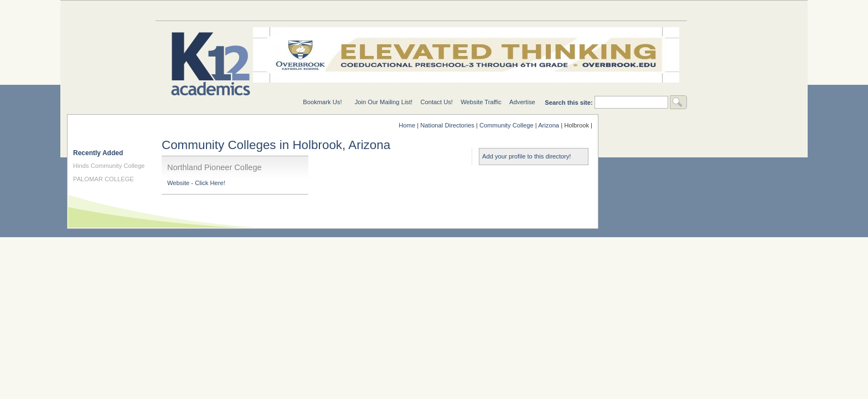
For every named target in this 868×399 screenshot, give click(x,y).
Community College (507, 125)
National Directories (377, 10)
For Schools (466, 10)
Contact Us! (436, 102)
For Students (643, 10)
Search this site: (570, 103)
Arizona (549, 125)
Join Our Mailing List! (384, 102)
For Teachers (554, 10)
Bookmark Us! (322, 102)
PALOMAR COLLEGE (104, 179)
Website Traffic (481, 102)
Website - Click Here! (196, 183)
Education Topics (200, 10)
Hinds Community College (109, 166)
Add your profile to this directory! (526, 156)
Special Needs (288, 10)
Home (407, 125)
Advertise (522, 102)
